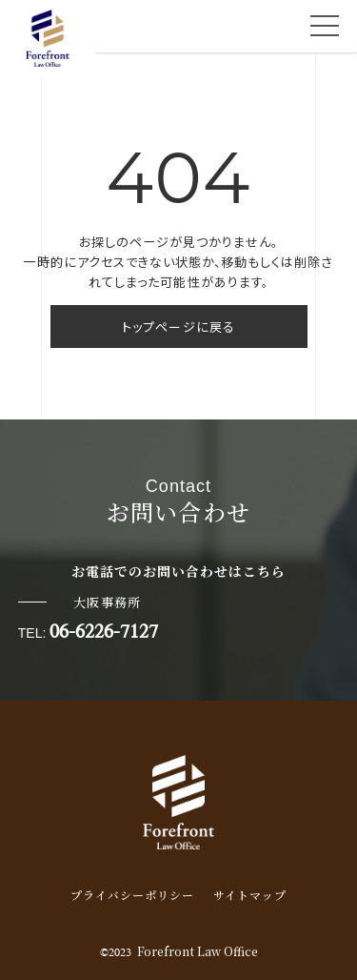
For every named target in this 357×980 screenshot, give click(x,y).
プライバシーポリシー (132, 895)
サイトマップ (250, 895)
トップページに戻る (178, 327)
